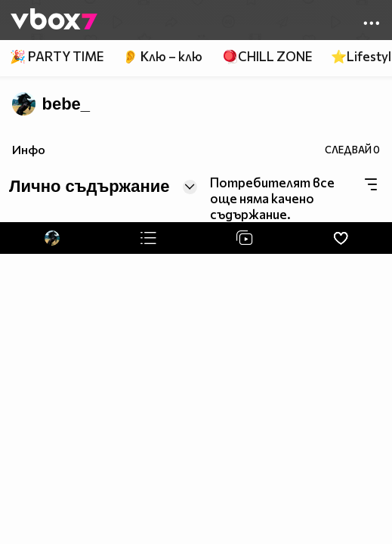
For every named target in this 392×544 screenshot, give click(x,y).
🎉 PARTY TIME (57, 56)
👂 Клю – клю (162, 56)
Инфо (29, 149)
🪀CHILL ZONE (267, 56)
